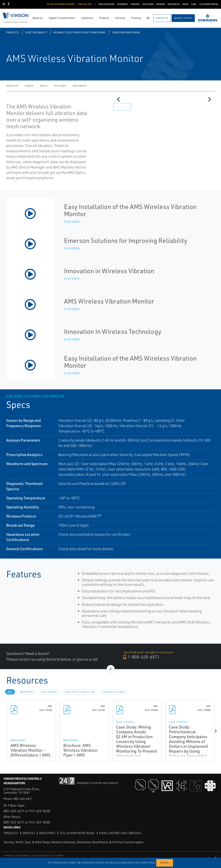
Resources (80, 86)
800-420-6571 (23, 799)
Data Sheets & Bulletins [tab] (80, 692)
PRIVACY (46, 855)
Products (13, 32)
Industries (47, 833)
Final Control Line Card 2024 (120, 833)
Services (29, 833)
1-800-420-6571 (142, 657)
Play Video (72, 222)
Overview (12, 86)
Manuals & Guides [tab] (114, 692)
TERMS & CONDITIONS (17, 855)
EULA (35, 855)
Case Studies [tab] (49, 692)
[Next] (209, 100)
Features (60, 86)
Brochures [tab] (26, 692)
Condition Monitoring (126, 32)
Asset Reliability (36, 32)
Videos (29, 86)
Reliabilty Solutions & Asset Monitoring (80, 32)
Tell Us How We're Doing (77, 833)
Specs (44, 86)
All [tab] (10, 692)
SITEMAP (58, 855)
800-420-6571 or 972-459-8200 (27, 811)
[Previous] (119, 100)
